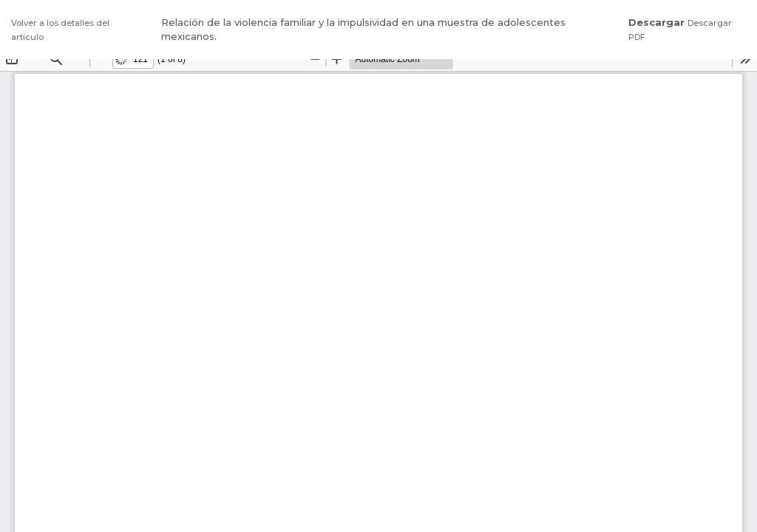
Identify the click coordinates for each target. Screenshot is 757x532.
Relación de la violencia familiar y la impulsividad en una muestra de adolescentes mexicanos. (363, 30)
